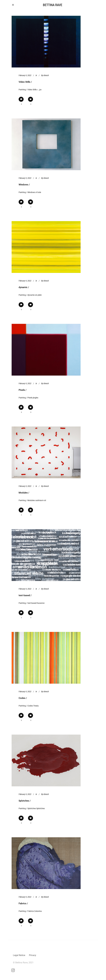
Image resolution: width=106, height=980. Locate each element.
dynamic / (24, 287)
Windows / (24, 185)
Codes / (23, 698)
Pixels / (23, 390)
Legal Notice (19, 955)
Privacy (33, 955)
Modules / (24, 493)
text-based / (25, 595)
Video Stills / (25, 82)
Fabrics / (23, 903)
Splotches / (25, 801)
